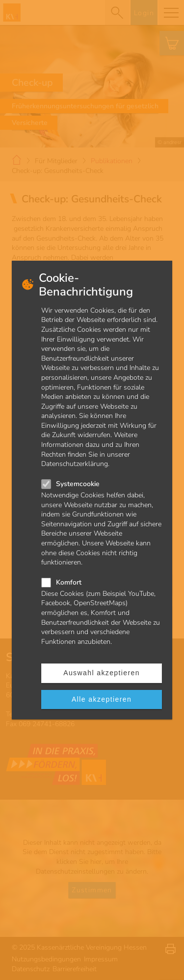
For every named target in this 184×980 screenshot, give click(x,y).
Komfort (69, 582)
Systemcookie (78, 484)
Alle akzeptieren (102, 699)
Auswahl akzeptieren (102, 673)
